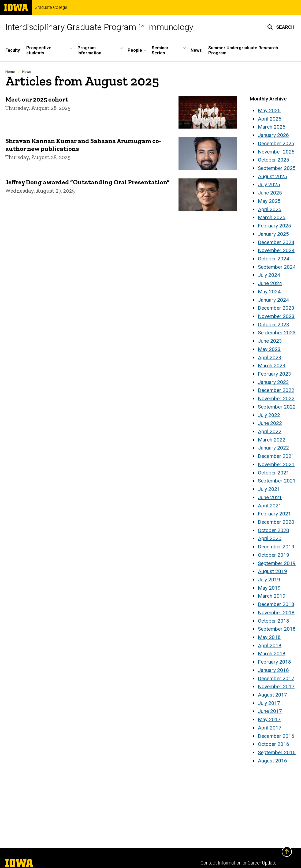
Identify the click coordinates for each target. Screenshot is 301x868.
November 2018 (276, 613)
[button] (281, 27)
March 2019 (272, 596)
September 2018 (277, 629)
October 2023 (274, 325)
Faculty (13, 50)
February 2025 (274, 226)
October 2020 (274, 530)
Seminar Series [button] (160, 50)
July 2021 (269, 489)
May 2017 (269, 719)
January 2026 (273, 135)
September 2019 (277, 563)
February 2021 (274, 514)
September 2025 (277, 168)
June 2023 (270, 341)
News (196, 50)
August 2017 (272, 695)
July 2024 (269, 275)
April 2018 (270, 646)
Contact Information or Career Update (239, 863)
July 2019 (269, 580)
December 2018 (276, 604)
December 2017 (276, 678)
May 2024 (269, 292)
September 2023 (277, 333)
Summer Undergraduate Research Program (243, 50)
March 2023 (272, 366)
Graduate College (51, 8)
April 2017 (270, 728)
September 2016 (277, 752)
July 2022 (269, 415)
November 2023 (276, 316)
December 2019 (276, 547)
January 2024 (273, 300)
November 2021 (276, 464)
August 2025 (272, 176)
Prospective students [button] (39, 50)
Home (10, 72)
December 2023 (276, 308)
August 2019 (272, 571)
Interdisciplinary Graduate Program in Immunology (99, 27)
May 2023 (269, 349)
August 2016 (272, 761)
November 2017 (276, 686)
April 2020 (270, 538)
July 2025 (269, 184)
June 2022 (270, 423)
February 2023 (274, 374)
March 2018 (272, 654)
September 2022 (277, 407)
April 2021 (270, 506)
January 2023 (273, 382)
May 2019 (269, 588)
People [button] (135, 50)
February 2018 (274, 662)
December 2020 (276, 522)
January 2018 (273, 670)
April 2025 (270, 209)
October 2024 (274, 259)
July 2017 (269, 703)
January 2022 (273, 448)
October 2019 (274, 555)
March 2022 (272, 440)
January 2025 (273, 234)
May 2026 (269, 111)
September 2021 (277, 481)
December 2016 (276, 736)
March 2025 (272, 217)
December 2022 (276, 390)
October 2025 (274, 160)
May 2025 (269, 201)
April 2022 (270, 431)
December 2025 (276, 143)
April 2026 (270, 119)
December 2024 (276, 242)
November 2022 (276, 399)
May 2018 (269, 637)
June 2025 (270, 193)
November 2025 (276, 152)
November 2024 (276, 250)
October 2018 (274, 621)
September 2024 (277, 267)
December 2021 (276, 456)
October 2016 (274, 744)
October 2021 (274, 473)
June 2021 (270, 497)
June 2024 (270, 283)
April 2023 (270, 358)
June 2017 (270, 711)
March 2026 (272, 127)
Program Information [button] (89, 50)
